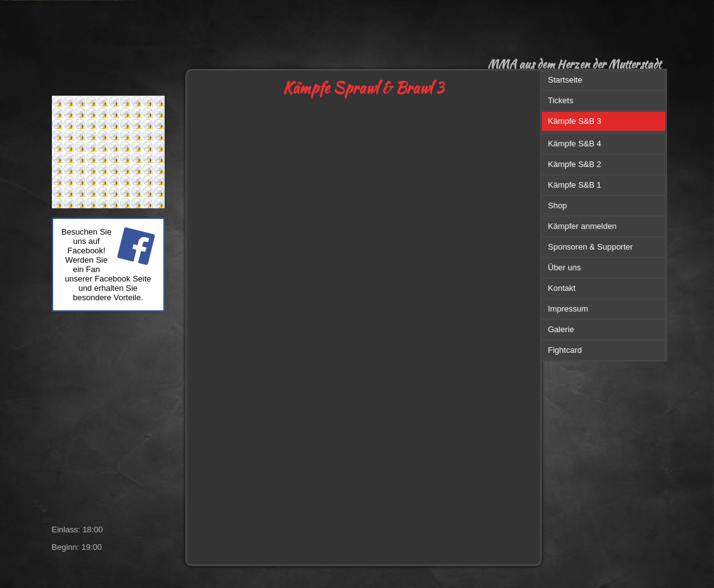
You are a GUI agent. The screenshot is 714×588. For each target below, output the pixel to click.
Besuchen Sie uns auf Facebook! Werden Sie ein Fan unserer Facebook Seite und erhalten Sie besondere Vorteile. (106, 265)
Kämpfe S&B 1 (575, 185)
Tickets (561, 100)
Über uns (565, 267)
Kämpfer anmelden (583, 226)
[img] (295, 34)
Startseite (565, 80)
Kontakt (562, 288)
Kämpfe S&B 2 (575, 164)
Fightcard (565, 350)
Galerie (561, 329)
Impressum (568, 309)
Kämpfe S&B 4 (575, 144)
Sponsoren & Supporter (591, 247)
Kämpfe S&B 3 (575, 121)
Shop (558, 205)
